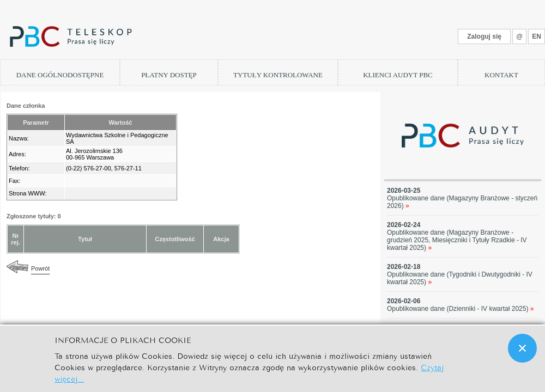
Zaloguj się (484, 36)
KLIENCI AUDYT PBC (398, 75)
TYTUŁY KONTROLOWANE (278, 75)
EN (537, 36)
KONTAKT (501, 75)
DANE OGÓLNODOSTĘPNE (60, 75)
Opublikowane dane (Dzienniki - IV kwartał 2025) (461, 309)
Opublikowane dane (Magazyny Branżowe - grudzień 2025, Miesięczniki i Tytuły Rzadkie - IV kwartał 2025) (457, 240)
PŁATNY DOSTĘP (169, 75)
